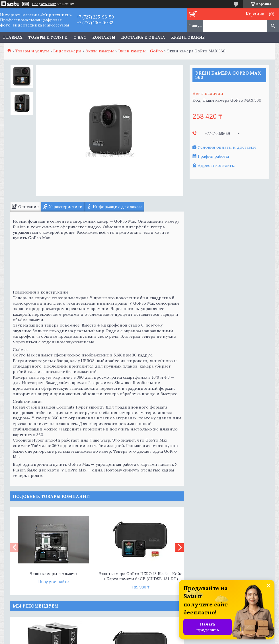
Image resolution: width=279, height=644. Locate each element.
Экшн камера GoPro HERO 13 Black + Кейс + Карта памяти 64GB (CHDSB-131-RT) (140, 576)
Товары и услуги (48, 37)
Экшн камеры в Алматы (54, 574)
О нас (80, 37)
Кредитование (188, 37)
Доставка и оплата (143, 37)
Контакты (104, 37)
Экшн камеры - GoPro (140, 51)
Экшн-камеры (100, 51)
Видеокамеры (67, 51)
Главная (13, 37)
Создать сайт (44, 4)
